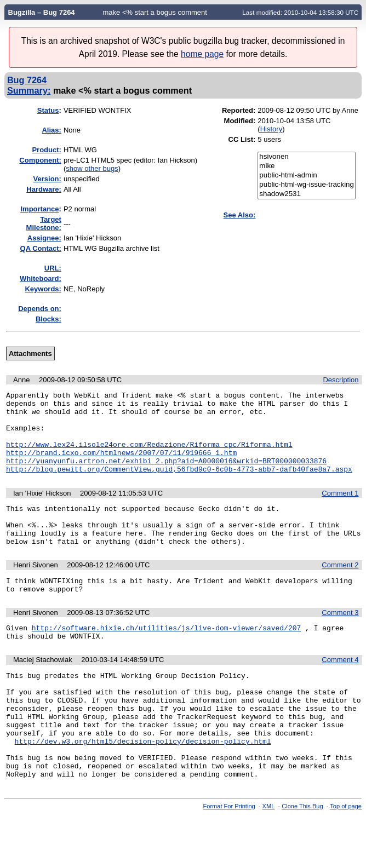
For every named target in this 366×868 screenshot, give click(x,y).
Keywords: (43, 289)
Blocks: (48, 319)
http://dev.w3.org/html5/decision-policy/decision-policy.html (143, 787)
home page (202, 54)
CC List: (242, 139)
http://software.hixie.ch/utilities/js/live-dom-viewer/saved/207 (166, 657)
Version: (47, 179)
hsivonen (307, 157)
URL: (53, 268)
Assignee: (44, 238)
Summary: (29, 90)
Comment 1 (340, 510)
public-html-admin (307, 176)
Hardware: (44, 189)
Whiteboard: (41, 278)
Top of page (346, 859)
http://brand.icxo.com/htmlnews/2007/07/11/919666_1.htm (121, 465)
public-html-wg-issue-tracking (307, 185)
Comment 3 (340, 640)
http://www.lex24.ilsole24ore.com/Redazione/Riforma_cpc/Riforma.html (149, 456)
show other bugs (92, 168)
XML (269, 859)
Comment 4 (340, 691)
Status (48, 110)
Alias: (51, 130)
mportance (39, 209)
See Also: (240, 215)
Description (341, 380)
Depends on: (40, 309)
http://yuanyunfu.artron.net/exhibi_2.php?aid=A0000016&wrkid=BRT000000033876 (166, 475)
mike (307, 166)
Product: (46, 150)
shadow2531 (307, 194)
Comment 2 (340, 590)
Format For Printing (229, 859)
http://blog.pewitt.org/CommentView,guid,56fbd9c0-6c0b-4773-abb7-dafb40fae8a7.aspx (179, 485)
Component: (40, 160)
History (271, 129)
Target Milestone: (44, 223)
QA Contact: (41, 248)
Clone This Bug (302, 859)
